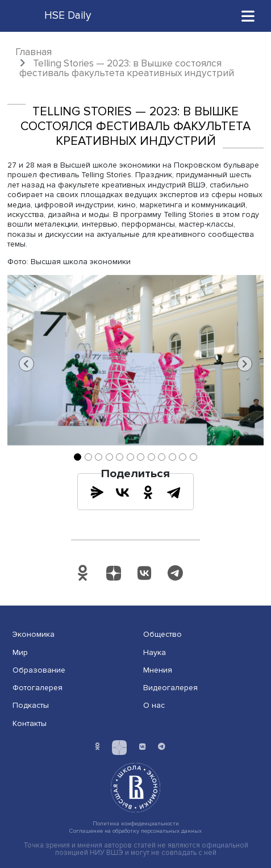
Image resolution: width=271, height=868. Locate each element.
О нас (154, 705)
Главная (34, 52)
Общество (162, 634)
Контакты (30, 723)
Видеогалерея (170, 688)
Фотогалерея (37, 688)
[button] (27, 364)
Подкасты (31, 705)
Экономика (34, 634)
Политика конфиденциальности (136, 823)
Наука (155, 652)
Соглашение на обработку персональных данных (135, 831)
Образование (39, 670)
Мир (20, 652)
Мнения (158, 670)
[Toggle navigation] (248, 16)
